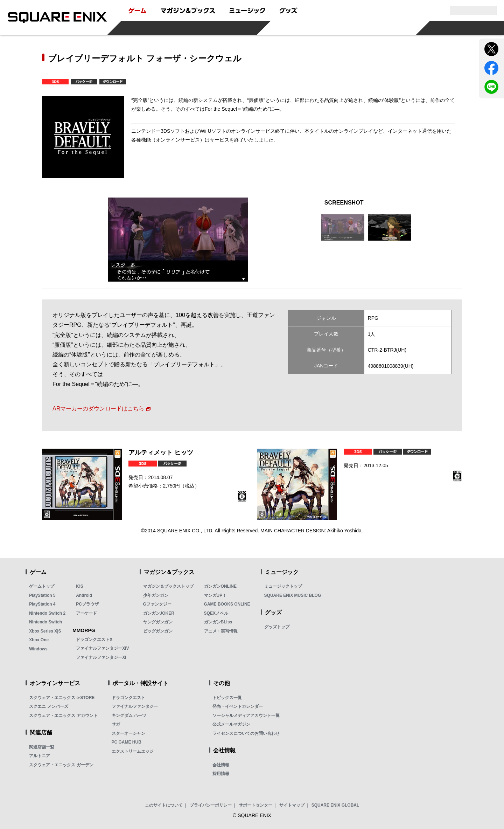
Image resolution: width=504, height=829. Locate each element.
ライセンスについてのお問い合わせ (246, 733)
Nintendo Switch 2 (47, 613)
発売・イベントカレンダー (238, 706)
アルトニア (40, 756)
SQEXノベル (216, 613)
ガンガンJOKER (159, 613)
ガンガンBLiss (218, 622)
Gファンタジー (157, 604)
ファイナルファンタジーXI (101, 657)
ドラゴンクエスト (128, 698)
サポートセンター (255, 805)
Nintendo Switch (45, 622)
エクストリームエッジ (133, 751)
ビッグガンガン (158, 631)
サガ (116, 724)
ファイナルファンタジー (135, 706)
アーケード (86, 613)
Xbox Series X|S (45, 631)
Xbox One (39, 640)
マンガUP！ (215, 595)
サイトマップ (292, 805)
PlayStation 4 (42, 604)
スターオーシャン (128, 733)
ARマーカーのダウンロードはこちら (98, 408)
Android (84, 595)
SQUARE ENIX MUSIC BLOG (293, 595)
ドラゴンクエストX (94, 640)
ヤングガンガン (158, 622)
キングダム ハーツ (129, 716)
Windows (38, 649)
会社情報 (221, 765)
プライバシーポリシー (211, 805)
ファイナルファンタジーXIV (102, 648)
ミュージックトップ (283, 586)
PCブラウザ (87, 604)
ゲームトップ (42, 586)
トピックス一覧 (227, 698)
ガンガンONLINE (220, 586)
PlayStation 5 (42, 595)
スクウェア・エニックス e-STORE (62, 698)
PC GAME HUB (127, 742)
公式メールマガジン (231, 724)
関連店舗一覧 (42, 747)
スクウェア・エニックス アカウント (63, 716)
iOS (80, 586)
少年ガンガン (156, 595)
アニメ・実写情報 (221, 631)
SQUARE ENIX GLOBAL (335, 805)
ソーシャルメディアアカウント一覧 (246, 716)
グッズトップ (277, 627)
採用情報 (221, 774)
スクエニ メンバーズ (48, 706)
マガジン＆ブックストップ (168, 586)
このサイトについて (164, 805)
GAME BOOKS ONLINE (227, 604)
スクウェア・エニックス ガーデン (61, 765)
